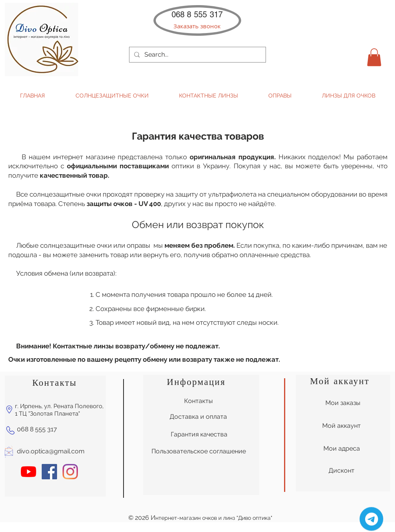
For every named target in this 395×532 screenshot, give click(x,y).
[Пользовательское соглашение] (199, 451)
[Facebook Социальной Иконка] (49, 472)
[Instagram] (70, 472)
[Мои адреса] (341, 449)
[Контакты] (198, 401)
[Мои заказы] (343, 403)
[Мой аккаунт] (341, 426)
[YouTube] (29, 472)
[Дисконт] (341, 471)
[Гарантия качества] (199, 434)
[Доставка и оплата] (198, 417)
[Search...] (197, 55)
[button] (197, 26)
